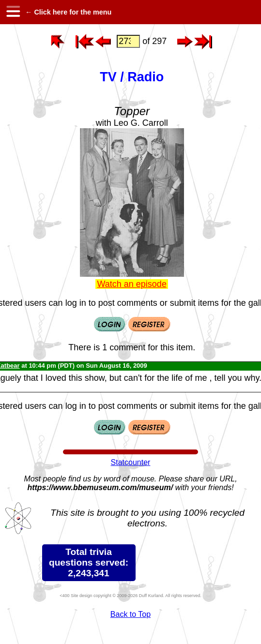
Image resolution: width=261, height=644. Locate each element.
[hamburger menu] (13, 12)
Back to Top (130, 614)
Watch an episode (131, 284)
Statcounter (131, 462)
